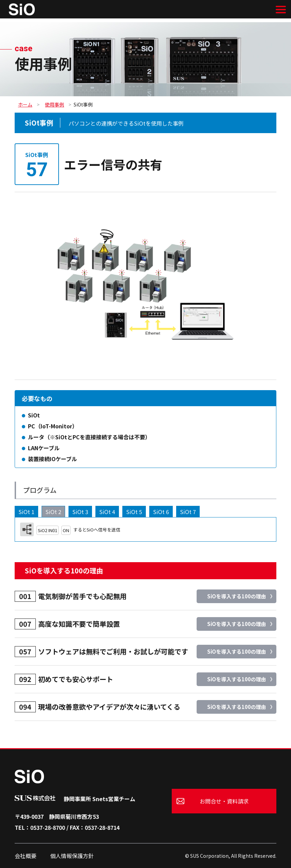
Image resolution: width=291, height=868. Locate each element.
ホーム (25, 104)
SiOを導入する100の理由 (237, 596)
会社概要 (26, 856)
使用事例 (55, 104)
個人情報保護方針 (72, 856)
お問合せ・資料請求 (224, 801)
